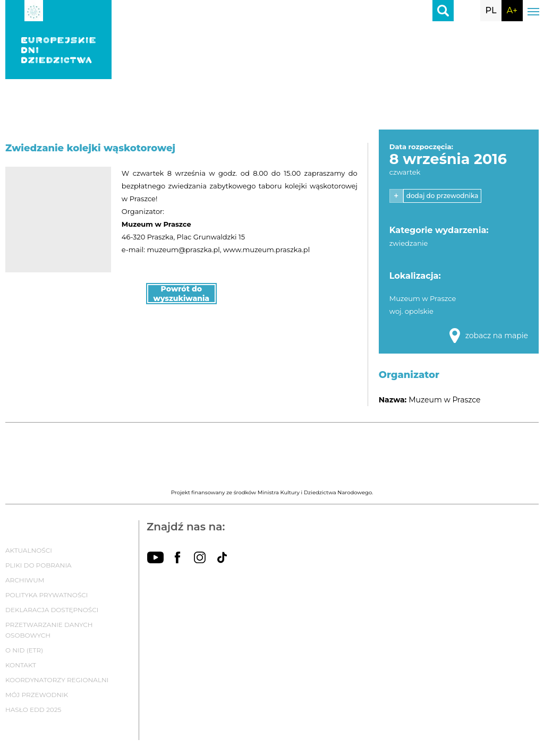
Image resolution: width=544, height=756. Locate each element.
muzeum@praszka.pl (183, 250)
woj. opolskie (411, 311)
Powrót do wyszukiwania (182, 294)
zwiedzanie (409, 243)
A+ (512, 10)
